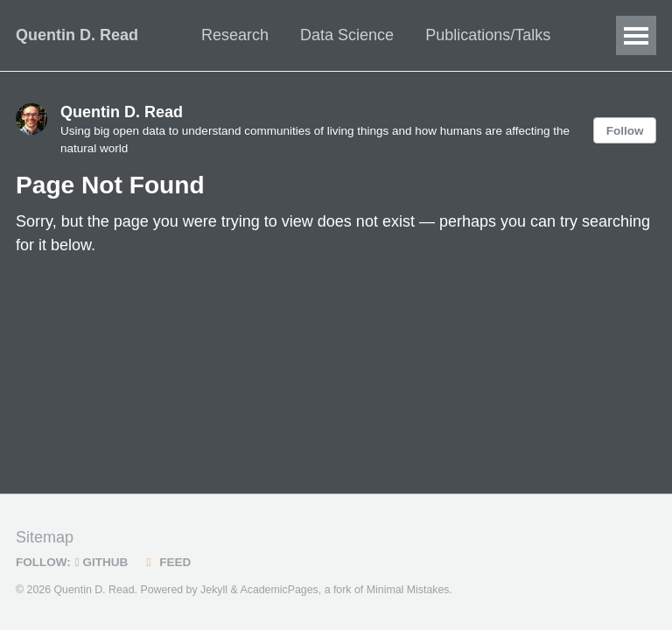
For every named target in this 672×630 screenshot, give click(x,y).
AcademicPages (279, 590)
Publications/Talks (488, 35)
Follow (625, 131)
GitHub (101, 562)
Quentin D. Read (77, 35)
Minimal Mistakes (408, 590)
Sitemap (45, 537)
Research (235, 35)
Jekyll (214, 590)
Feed (166, 562)
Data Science (347, 35)
